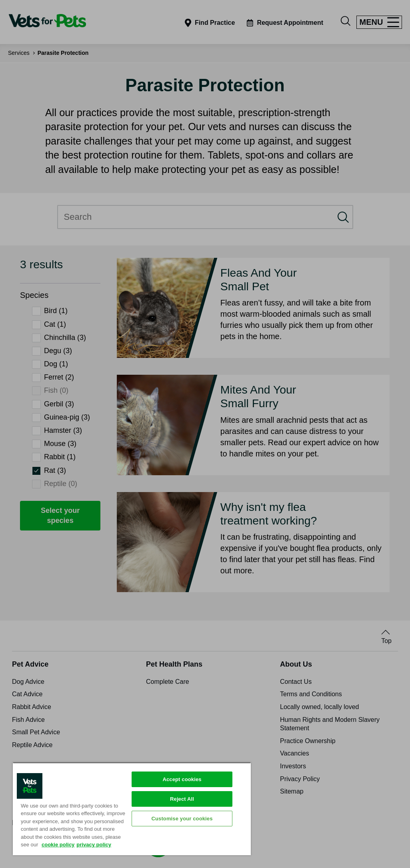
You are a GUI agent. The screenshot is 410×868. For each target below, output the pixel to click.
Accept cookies (182, 779)
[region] (132, 809)
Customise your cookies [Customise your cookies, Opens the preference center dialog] (182, 819)
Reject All (182, 799)
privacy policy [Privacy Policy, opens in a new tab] (94, 845)
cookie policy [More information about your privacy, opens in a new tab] (58, 845)
